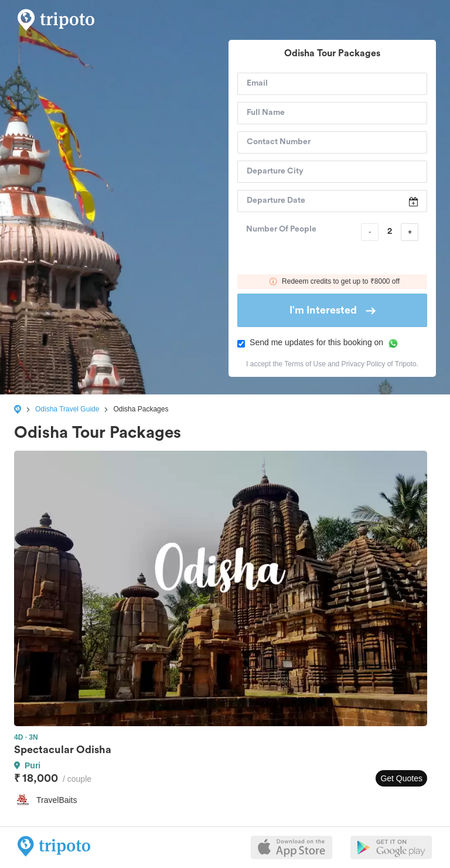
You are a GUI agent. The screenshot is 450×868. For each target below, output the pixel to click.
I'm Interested (333, 310)
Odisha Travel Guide (67, 409)
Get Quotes (401, 778)
